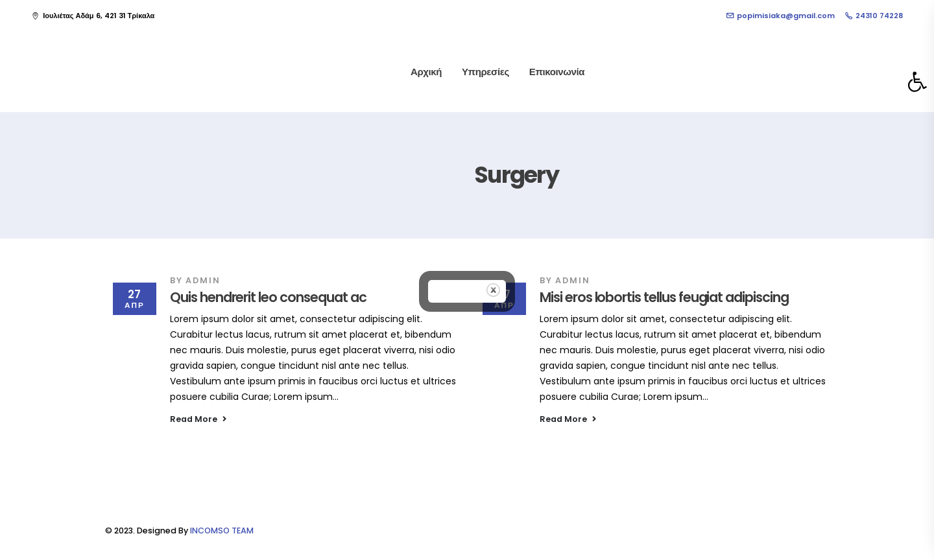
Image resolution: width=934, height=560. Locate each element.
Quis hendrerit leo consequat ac (268, 297)
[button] (917, 82)
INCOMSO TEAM (222, 531)
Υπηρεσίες (485, 72)
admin (203, 280)
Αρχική (426, 72)
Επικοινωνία (557, 72)
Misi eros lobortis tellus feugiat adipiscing (664, 297)
